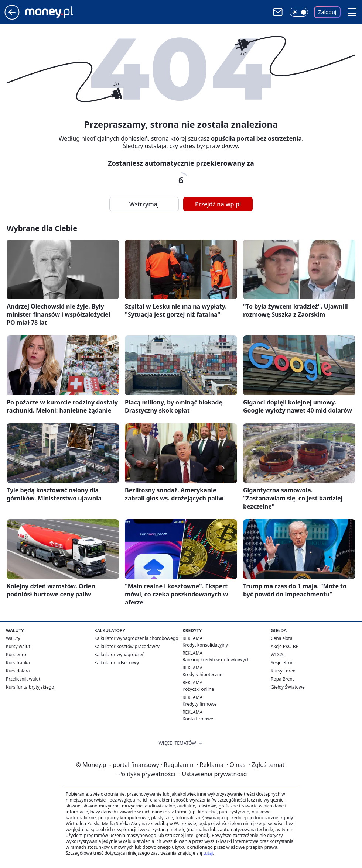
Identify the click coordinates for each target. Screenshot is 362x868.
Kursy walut (18, 646)
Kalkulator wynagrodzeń (119, 655)
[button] (352, 12)
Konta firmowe (198, 719)
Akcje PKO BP (285, 646)
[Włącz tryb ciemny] (299, 12)
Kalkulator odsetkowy (117, 663)
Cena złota (282, 638)
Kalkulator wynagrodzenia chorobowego (136, 638)
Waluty (13, 638)
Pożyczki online (198, 689)
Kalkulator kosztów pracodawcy (127, 646)
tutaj (208, 853)
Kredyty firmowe (200, 704)
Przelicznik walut (23, 679)
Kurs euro (16, 655)
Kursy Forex (283, 671)
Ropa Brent (282, 679)
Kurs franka (18, 663)
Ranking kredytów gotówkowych (216, 660)
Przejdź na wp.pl (218, 204)
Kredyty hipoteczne (202, 674)
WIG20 (278, 655)
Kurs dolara (18, 671)
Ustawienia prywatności (213, 774)
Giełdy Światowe (288, 687)
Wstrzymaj (144, 204)
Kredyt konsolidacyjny (205, 645)
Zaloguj (327, 12)
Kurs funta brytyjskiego (30, 687)
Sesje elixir (282, 663)
